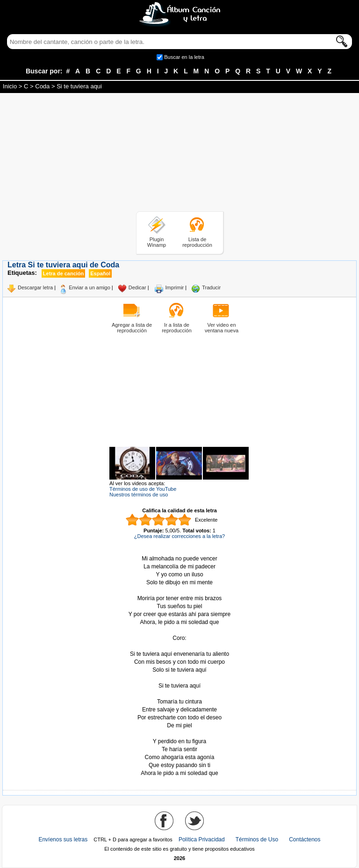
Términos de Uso (257, 839)
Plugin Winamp (157, 242)
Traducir (211, 287)
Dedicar (137, 287)
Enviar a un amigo (90, 287)
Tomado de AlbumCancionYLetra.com (179, 734)
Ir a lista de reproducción (177, 328)
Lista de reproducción (197, 242)
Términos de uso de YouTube (143, 489)
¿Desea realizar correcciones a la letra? (179, 536)
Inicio (10, 86)
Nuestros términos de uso (139, 495)
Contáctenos (305, 839)
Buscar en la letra (184, 57)
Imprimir (175, 287)
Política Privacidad (202, 839)
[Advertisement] (179, 154)
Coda (42, 86)
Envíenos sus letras (63, 839)
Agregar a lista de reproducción (132, 328)
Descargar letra (35, 287)
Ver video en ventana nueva (222, 328)
